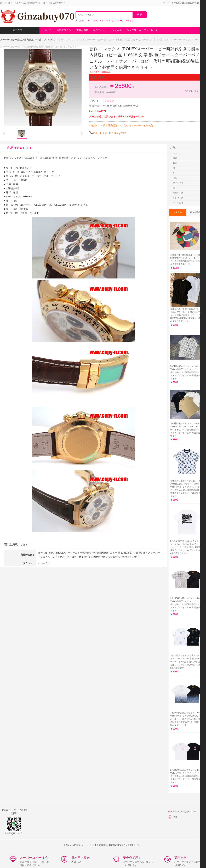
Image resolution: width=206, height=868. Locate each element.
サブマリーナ (118, 21)
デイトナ (130, 21)
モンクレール (151, 30)
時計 (39, 40)
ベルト (176, 178)
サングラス (178, 198)
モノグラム (93, 21)
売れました (192, 91)
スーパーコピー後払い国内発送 (17, 40)
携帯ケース (178, 193)
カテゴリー (25, 30)
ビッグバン (105, 21)
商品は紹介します (20, 148)
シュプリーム (134, 30)
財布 (175, 158)
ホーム (48, 30)
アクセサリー (179, 183)
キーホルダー (179, 203)
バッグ (176, 153)
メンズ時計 (50, 40)
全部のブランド (65, 30)
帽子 (175, 188)
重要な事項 (82, 30)
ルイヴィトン (100, 30)
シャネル (117, 30)
